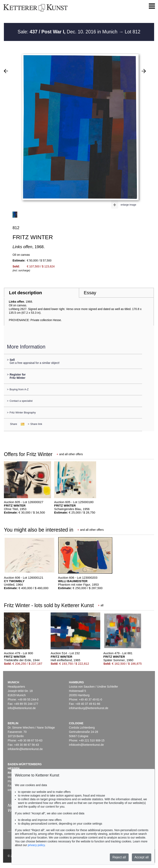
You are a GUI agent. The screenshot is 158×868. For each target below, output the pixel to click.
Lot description (26, 293)
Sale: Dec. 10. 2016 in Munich (68, 32)
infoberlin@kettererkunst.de (25, 749)
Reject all (119, 857)
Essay (90, 293)
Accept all (142, 857)
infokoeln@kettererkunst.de (86, 745)
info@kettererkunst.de (22, 708)
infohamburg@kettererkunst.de (89, 708)
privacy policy (36, 845)
